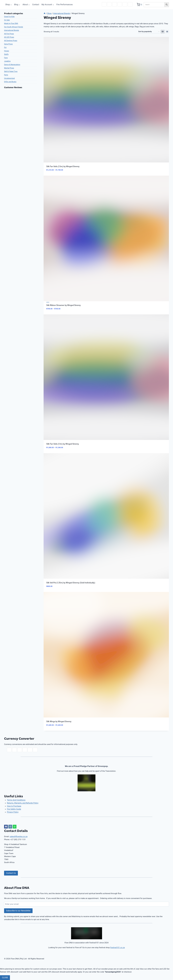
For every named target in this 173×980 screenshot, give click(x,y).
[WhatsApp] (15, 827)
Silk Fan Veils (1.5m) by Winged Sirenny (63, 166)
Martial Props (9, 68)
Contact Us (11, 873)
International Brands (11, 30)
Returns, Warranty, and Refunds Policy (23, 803)
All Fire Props (9, 34)
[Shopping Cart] (140, 5)
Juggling (7, 61)
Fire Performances (65, 4)
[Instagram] (10, 827)
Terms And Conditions (16, 800)
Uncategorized (9, 78)
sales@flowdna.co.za (19, 836)
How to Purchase (14, 806)
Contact (36, 4)
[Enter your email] (86, 904)
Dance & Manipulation (12, 65)
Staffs (6, 54)
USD (109, 4)
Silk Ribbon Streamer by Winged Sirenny (63, 305)
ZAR (104, 4)
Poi (5, 47)
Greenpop (103, 766)
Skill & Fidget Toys (11, 71)
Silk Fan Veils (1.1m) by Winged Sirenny (63, 444)
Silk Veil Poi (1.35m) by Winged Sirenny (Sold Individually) (71, 583)
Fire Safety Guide (14, 809)
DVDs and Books (10, 82)
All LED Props (9, 37)
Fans (6, 58)
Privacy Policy (13, 812)
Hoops (7, 51)
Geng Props (8, 44)
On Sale (7, 20)
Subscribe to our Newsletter (18, 911)
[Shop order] (149, 32)
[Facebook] (6, 827)
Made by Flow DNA (11, 23)
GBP (130, 4)
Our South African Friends (14, 27)
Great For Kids (9, 17)
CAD (125, 4)
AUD (120, 4)
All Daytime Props (11, 41)
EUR (115, 4)
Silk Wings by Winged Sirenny (59, 721)
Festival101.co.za (118, 947)
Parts (6, 75)
